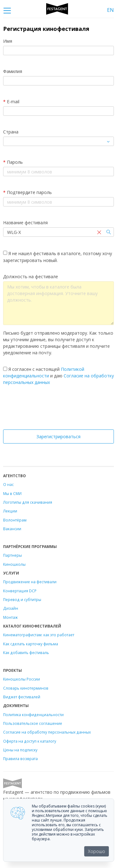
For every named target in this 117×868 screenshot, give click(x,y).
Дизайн (11, 608)
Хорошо (97, 851)
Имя (8, 41)
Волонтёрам (15, 520)
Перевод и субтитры (22, 599)
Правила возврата (20, 759)
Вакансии (12, 529)
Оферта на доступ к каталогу (30, 741)
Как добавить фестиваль (26, 652)
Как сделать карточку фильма (31, 644)
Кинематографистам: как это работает (39, 635)
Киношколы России (22, 679)
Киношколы (14, 564)
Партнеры (12, 555)
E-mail (11, 102)
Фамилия (13, 71)
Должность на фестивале (31, 276)
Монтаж (10, 617)
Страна (11, 132)
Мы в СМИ (12, 493)
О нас (8, 484)
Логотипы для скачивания (28, 502)
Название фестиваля (25, 223)
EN (110, 10)
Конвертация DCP (20, 591)
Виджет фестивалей (22, 697)
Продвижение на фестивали (30, 582)
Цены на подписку (20, 750)
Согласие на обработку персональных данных (47, 732)
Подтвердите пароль (27, 192)
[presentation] (59, 409)
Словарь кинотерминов (26, 688)
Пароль (13, 162)
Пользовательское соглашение (33, 723)
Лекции (10, 511)
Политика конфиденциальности (33, 715)
